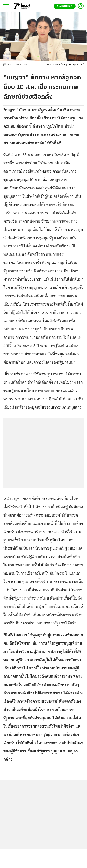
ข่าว (49, 65)
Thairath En (65, 6)
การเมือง (60, 65)
